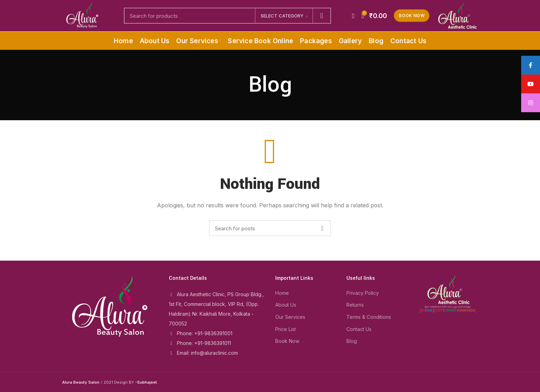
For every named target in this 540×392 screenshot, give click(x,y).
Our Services (290, 317)
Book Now (411, 16)
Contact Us (359, 329)
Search (322, 16)
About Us (286, 305)
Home (282, 293)
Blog (352, 341)
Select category (282, 16)
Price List (286, 329)
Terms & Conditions (369, 317)
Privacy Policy (363, 293)
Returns (355, 305)
